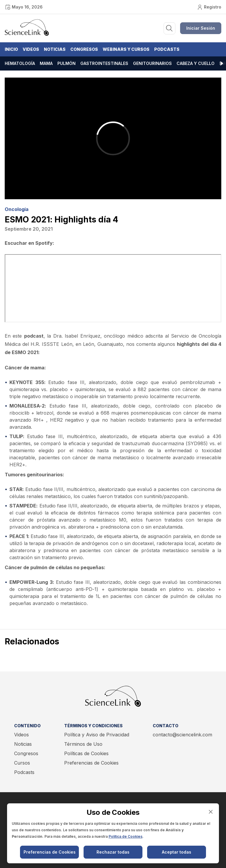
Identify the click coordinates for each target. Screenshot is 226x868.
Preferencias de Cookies (91, 763)
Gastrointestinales (104, 63)
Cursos (22, 763)
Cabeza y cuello (196, 63)
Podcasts (167, 49)
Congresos (84, 49)
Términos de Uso (83, 744)
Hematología (20, 63)
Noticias (55, 49)
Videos (31, 49)
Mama (46, 63)
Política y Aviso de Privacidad (97, 735)
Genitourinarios (152, 63)
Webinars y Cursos (126, 49)
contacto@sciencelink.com (182, 735)
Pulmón (67, 63)
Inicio (11, 49)
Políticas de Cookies (86, 753)
